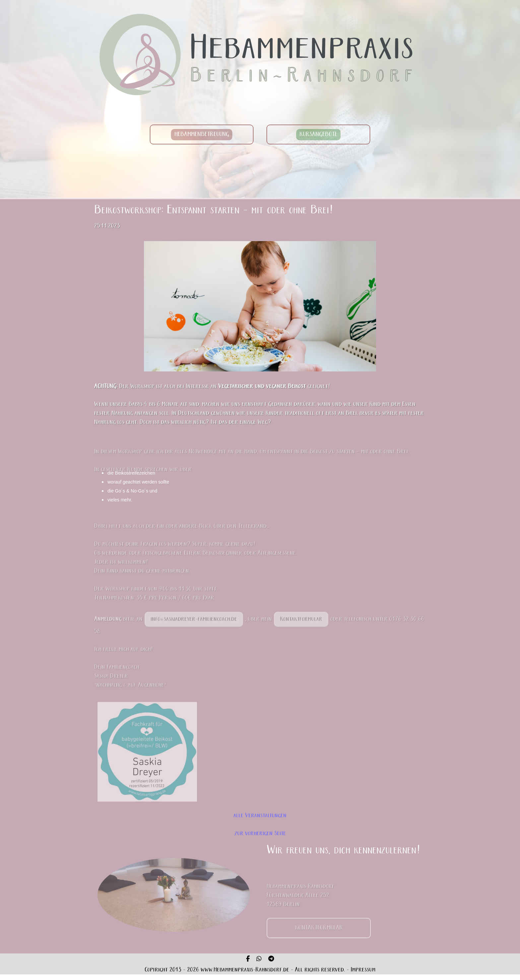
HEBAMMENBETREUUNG (202, 134)
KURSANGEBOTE (318, 134)
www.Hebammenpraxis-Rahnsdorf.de (245, 970)
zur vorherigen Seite (260, 834)
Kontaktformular (301, 628)
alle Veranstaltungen (260, 816)
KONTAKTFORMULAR (319, 937)
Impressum (363, 970)
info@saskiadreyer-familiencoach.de (194, 628)
